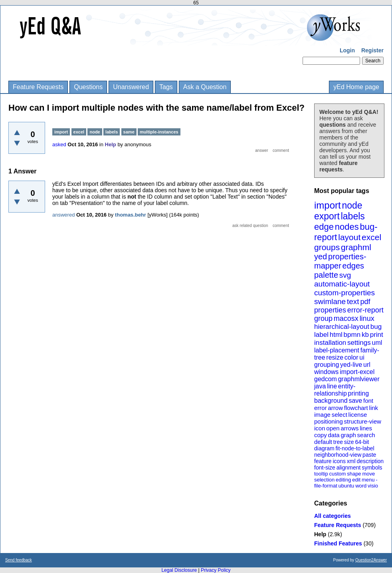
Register (372, 50)
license (358, 415)
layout (349, 237)
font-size (325, 468)
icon (320, 428)
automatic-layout (342, 284)
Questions (88, 87)
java (320, 386)
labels (353, 216)
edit (356, 480)
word (361, 486)
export (327, 216)
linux (367, 318)
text (353, 301)
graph (348, 435)
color (351, 357)
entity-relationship (335, 390)
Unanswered (131, 87)
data (334, 435)
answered (63, 215)
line (332, 386)
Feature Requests (38, 87)
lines (366, 428)
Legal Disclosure (179, 570)
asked (59, 144)
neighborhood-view (338, 455)
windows (326, 372)
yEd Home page (356, 87)
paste (369, 455)
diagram (324, 448)
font (368, 401)
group (323, 318)
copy (321, 435)
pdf (365, 302)
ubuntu (346, 486)
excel (371, 237)
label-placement (337, 350)
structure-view (363, 421)
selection (324, 480)
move (368, 474)
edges (353, 266)
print (377, 335)
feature (323, 461)
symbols (372, 468)
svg (345, 275)
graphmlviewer (359, 379)
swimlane (330, 301)
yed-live (351, 365)
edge (324, 227)
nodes (347, 227)
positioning (329, 421)
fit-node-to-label (355, 448)
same (129, 132)
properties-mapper (340, 261)
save (355, 401)
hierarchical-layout (342, 327)
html (336, 335)
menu (368, 480)
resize (335, 357)
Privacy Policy (216, 570)
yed (321, 257)
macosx (346, 318)
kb (365, 335)
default (323, 442)
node (352, 205)
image (322, 415)
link (374, 408)
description (370, 461)
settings (359, 343)
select (340, 415)
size (349, 442)
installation (330, 343)
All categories (333, 516)
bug (376, 327)
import (328, 205)
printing (358, 393)
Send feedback (19, 560)
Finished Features (338, 543)
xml (351, 461)
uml (377, 343)
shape (354, 474)
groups (327, 247)
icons (339, 461)
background (331, 401)
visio (373, 486)
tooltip (321, 474)
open (333, 428)
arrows (349, 428)
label (321, 335)
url (367, 365)
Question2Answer (371, 560)
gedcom (326, 379)
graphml (356, 247)
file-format (326, 486)
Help (320, 534)
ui (362, 357)
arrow (335, 408)
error (321, 408)
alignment (349, 468)
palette (326, 275)
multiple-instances (159, 132)
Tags (166, 87)
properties (330, 310)
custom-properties (344, 293)
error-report (365, 310)
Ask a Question (205, 87)
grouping (327, 365)
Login (347, 50)
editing (343, 480)
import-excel (357, 372)
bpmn (352, 335)
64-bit (362, 442)
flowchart (356, 408)
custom (337, 474)
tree (338, 442)
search (366, 435)
